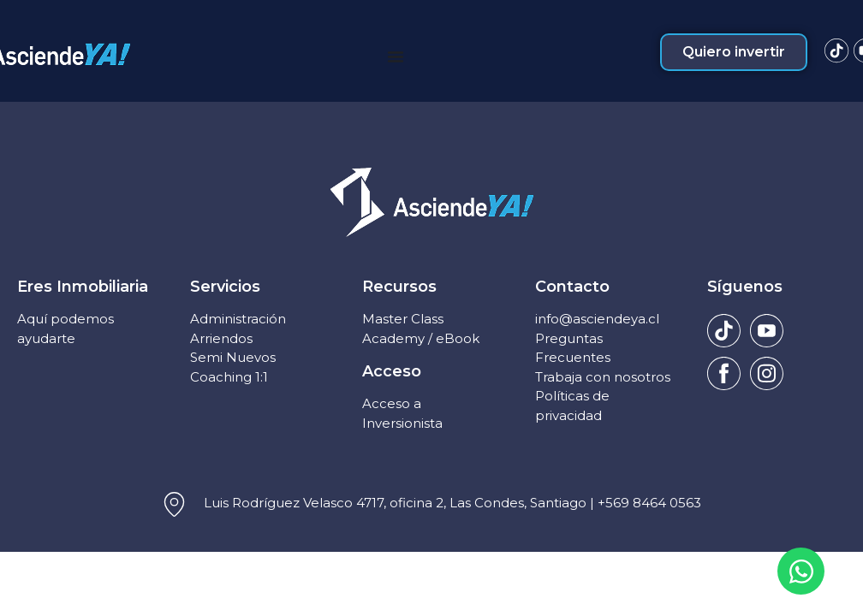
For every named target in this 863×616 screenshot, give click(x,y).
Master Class (403, 319)
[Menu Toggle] (396, 56)
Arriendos (221, 338)
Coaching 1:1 (229, 377)
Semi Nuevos (233, 357)
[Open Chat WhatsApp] (801, 571)
